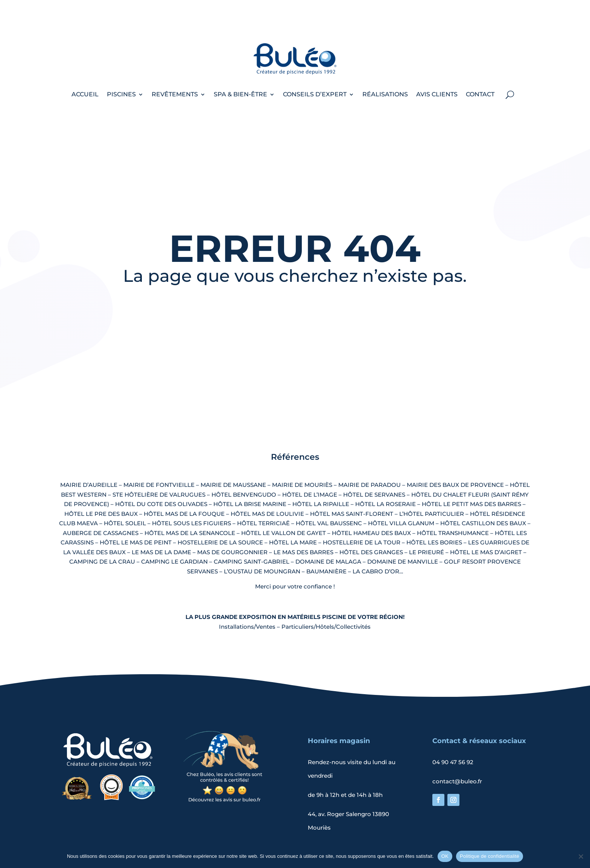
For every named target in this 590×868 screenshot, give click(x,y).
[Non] (581, 856)
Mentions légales (253, 840)
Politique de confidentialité (323, 840)
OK (445, 856)
